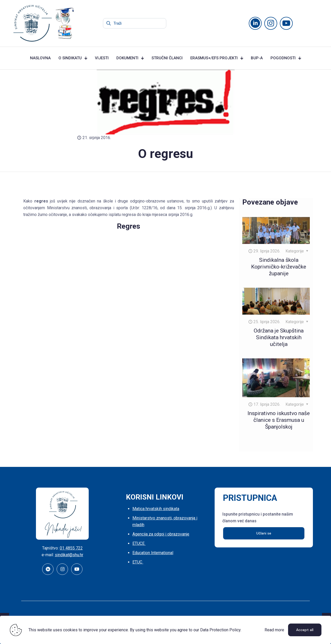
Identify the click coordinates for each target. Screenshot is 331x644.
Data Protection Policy (220, 630)
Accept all (305, 630)
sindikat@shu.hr (69, 555)
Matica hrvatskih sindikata (156, 509)
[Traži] (135, 23)
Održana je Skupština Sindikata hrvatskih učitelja (279, 337)
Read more (274, 630)
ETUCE (139, 543)
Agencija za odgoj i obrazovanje (161, 534)
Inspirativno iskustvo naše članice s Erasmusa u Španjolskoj (279, 420)
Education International (153, 553)
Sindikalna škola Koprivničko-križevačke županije (279, 267)
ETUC (138, 562)
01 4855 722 (71, 548)
